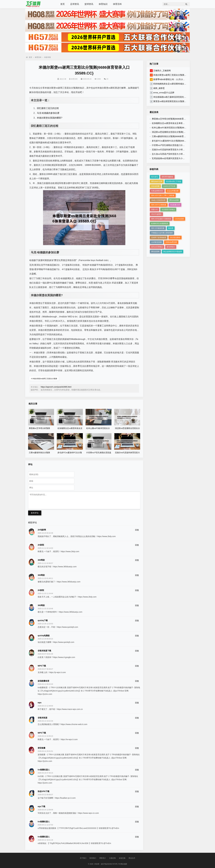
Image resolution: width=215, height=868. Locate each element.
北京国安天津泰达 (168, 210)
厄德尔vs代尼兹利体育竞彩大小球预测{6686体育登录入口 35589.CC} (183, 150)
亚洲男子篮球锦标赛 (159, 238)
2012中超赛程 (156, 214)
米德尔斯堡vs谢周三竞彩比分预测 (44, 379)
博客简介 (103, 858)
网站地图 (124, 864)
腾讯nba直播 (174, 200)
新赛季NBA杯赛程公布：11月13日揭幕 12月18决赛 (177, 79)
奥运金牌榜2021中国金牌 (173, 252)
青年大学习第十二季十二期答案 (163, 195)
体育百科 (117, 4)
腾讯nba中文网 (157, 181)
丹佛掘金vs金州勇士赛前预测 (162, 233)
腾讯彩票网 (155, 252)
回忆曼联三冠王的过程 (48, 108)
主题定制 (112, 858)
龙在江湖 (62, 79)
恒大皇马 (155, 177)
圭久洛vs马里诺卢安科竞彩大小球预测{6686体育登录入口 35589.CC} (183, 154)
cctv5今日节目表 (169, 186)
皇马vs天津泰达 (157, 247)
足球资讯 (75, 4)
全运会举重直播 (173, 191)
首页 (63, 4)
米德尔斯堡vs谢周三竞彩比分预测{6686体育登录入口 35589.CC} (183, 75)
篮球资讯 (89, 4)
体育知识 (103, 4)
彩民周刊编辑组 (167, 177)
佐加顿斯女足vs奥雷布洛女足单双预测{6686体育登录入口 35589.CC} (183, 123)
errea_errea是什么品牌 (164, 93)
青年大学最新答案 (158, 228)
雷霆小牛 (155, 210)
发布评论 (35, 513)
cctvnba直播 (179, 219)
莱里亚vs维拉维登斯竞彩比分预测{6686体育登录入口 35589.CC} (183, 101)
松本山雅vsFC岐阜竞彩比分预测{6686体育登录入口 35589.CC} (181, 128)
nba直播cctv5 (175, 205)
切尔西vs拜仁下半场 (173, 181)
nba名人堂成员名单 (158, 200)
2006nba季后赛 (171, 242)
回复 (137, 530)
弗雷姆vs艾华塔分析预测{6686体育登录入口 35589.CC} (177, 119)
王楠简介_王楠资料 (162, 71)
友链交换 (122, 858)
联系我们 (93, 858)
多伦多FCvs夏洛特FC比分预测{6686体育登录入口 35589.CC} (180, 141)
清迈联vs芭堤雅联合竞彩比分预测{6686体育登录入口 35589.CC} (181, 132)
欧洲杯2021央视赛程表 (160, 224)
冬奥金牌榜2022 (157, 191)
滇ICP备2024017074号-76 (110, 864)
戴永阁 (171, 228)
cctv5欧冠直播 (156, 242)
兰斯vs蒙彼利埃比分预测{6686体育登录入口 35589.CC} (177, 136)
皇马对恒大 (171, 247)
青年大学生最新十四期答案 (161, 219)
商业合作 (132, 858)
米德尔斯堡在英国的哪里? (50, 118)
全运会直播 (155, 186)
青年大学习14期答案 (159, 205)
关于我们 (83, 858)
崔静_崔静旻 (159, 88)
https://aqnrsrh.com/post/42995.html (56, 387)
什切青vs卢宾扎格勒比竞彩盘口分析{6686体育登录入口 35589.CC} (182, 145)
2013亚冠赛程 (175, 238)
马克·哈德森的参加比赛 (48, 113)
